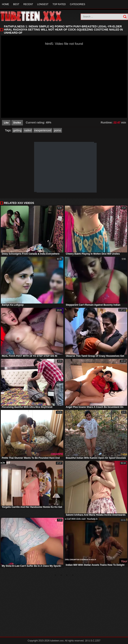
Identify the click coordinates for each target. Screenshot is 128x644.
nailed (28, 130)
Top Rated (59, 4)
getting (17, 130)
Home (5, 4)
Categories (77, 4)
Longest (43, 4)
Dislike (17, 123)
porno (58, 130)
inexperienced (43, 130)
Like (6, 123)
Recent (28, 4)
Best (16, 4)
